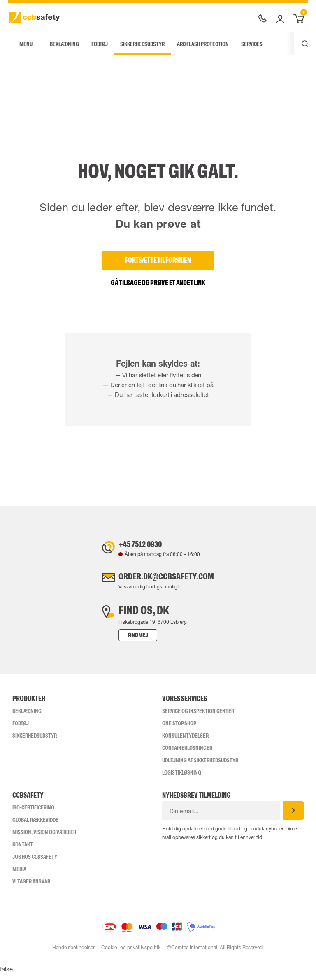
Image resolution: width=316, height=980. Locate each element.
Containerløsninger (187, 754)
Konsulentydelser (185, 742)
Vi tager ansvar (31, 888)
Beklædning (64, 44)
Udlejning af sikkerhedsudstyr (200, 766)
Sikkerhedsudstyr (142, 44)
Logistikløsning (182, 779)
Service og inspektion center (198, 717)
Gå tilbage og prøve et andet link (158, 283)
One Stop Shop (179, 729)
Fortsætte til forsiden (158, 260)
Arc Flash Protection (203, 44)
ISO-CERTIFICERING (33, 814)
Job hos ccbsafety (35, 863)
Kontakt (23, 851)
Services (252, 44)
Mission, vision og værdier (44, 838)
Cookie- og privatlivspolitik (131, 954)
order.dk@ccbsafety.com (166, 581)
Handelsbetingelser (73, 954)
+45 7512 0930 (132, 546)
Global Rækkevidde (35, 826)
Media (19, 875)
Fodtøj (100, 44)
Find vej (121, 641)
